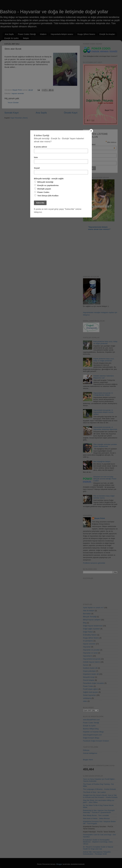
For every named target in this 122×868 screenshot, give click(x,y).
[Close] (91, 131)
